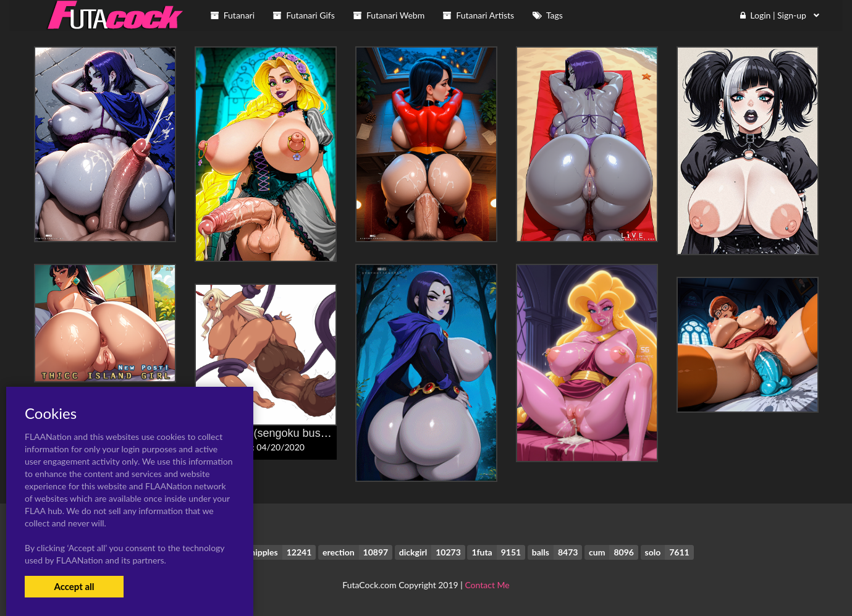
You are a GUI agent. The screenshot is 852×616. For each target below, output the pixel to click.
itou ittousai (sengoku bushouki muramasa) (301, 433)
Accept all (74, 586)
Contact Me (487, 585)
